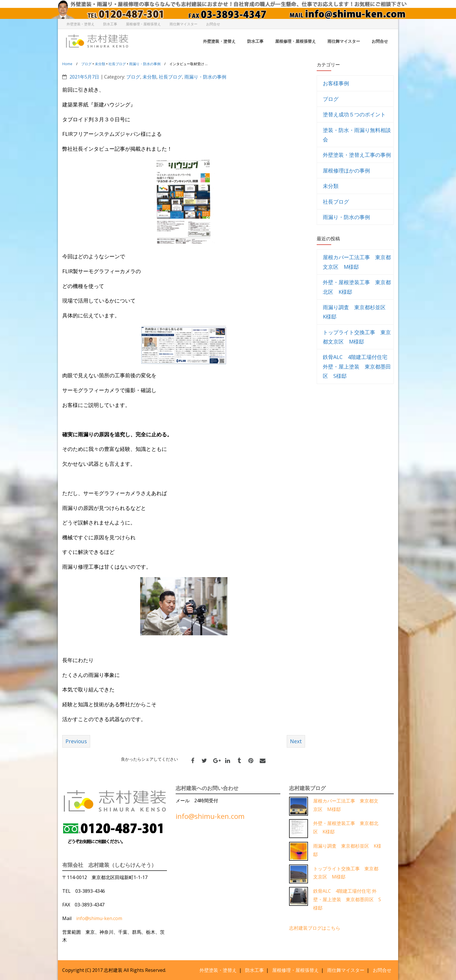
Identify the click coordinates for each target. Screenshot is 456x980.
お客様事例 (336, 83)
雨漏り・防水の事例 (145, 64)
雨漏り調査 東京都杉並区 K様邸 (357, 312)
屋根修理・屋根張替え (143, 24)
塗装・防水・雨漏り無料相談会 (357, 135)
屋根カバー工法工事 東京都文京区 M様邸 (357, 262)
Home (67, 64)
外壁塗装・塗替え (81, 24)
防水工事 (110, 24)
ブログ (86, 64)
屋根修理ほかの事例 (346, 170)
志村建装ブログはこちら (315, 928)
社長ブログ (117, 64)
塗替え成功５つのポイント (354, 114)
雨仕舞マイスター (184, 24)
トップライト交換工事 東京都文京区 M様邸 (357, 337)
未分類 (100, 64)
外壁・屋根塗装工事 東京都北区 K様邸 (357, 287)
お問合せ (213, 24)
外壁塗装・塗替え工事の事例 (357, 155)
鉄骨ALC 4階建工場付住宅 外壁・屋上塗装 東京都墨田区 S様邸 (357, 366)
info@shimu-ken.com (99, 918)
